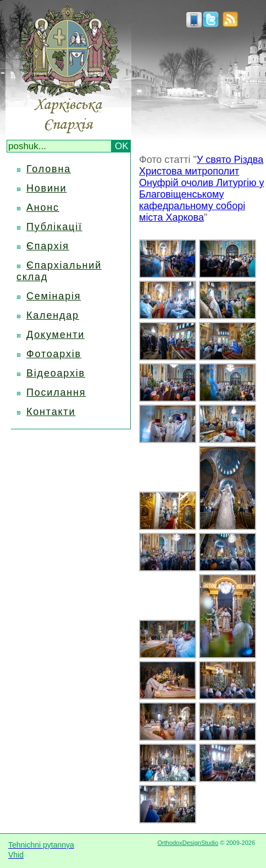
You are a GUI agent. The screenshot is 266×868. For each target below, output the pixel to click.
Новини (46, 188)
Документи (56, 335)
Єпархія (48, 246)
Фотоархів (54, 354)
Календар (53, 315)
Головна (49, 169)
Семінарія (54, 296)
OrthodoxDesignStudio (188, 843)
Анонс (43, 208)
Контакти (51, 412)
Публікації (54, 227)
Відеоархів (56, 373)
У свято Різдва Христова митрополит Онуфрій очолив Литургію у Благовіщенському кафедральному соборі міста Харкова (202, 189)
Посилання (56, 392)
